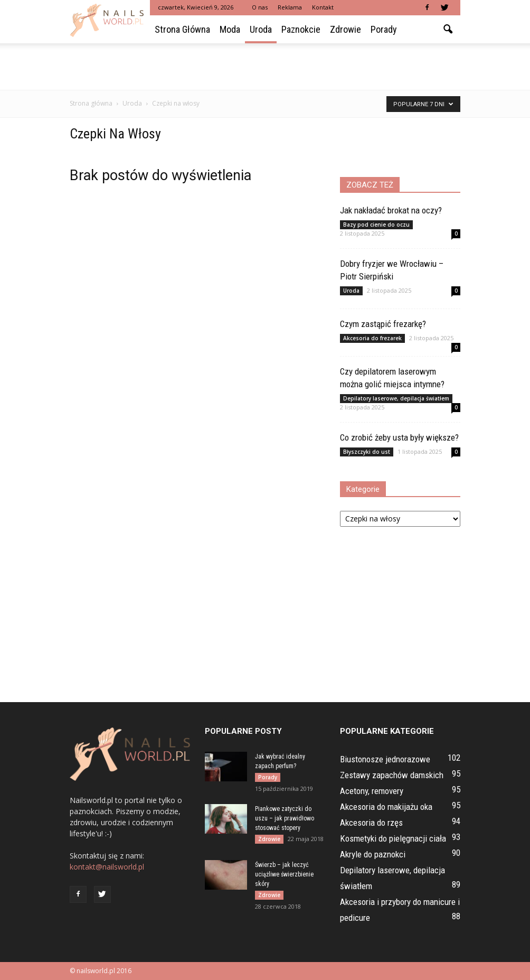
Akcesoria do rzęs (371, 823)
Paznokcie (301, 29)
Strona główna (182, 29)
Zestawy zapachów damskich (392, 775)
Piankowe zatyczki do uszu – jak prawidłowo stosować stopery (285, 818)
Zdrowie (346, 29)
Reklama (290, 7)
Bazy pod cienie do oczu (376, 225)
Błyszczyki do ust (367, 452)
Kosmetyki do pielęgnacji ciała (393, 838)
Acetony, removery (372, 791)
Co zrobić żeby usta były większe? (399, 437)
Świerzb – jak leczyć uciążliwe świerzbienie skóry (284, 874)
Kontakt (323, 7)
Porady (384, 29)
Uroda (261, 29)
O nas (260, 7)
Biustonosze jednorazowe (385, 759)
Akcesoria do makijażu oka (386, 807)
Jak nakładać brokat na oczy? (391, 210)
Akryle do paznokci (373, 854)
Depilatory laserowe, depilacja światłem (396, 398)
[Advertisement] (265, 67)
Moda (230, 29)
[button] (448, 30)
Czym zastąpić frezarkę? (383, 324)
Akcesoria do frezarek (372, 338)
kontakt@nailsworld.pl (107, 867)
